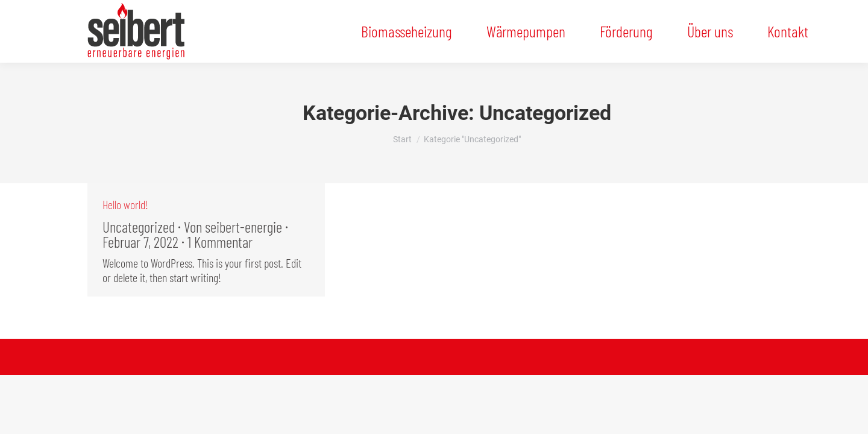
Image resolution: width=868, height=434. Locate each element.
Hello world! (125, 204)
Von (233, 227)
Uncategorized (139, 227)
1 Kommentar (220, 242)
